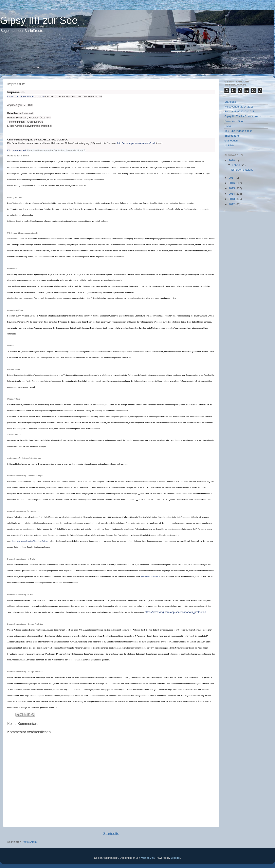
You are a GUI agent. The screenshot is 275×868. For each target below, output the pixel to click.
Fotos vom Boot (234, 121)
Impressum (232, 136)
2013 (232, 199)
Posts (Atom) (30, 842)
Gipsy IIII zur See (39, 20)
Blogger (176, 858)
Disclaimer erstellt (17, 151)
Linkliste (229, 145)
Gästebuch (231, 141)
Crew (228, 126)
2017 (232, 178)
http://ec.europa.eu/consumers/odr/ (136, 143)
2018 (232, 160)
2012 (232, 204)
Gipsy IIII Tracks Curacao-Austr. (244, 116)
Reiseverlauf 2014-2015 (239, 107)
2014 (232, 194)
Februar (237, 165)
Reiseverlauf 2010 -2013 (239, 111)
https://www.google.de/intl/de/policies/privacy (31, 541)
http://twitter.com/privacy (151, 577)
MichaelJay (148, 858)
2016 (232, 183)
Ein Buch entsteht (242, 170)
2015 (232, 188)
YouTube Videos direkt (238, 131)
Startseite (111, 834)
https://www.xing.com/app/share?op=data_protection (175, 612)
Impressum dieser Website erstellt (26, 97)
